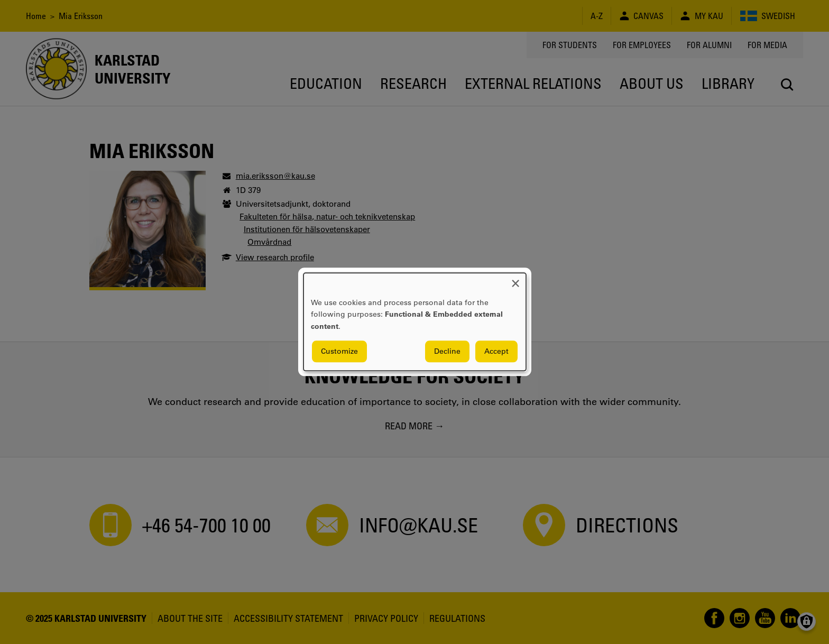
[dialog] (415, 322)
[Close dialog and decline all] (515, 279)
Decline (447, 352)
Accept (496, 352)
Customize (339, 352)
